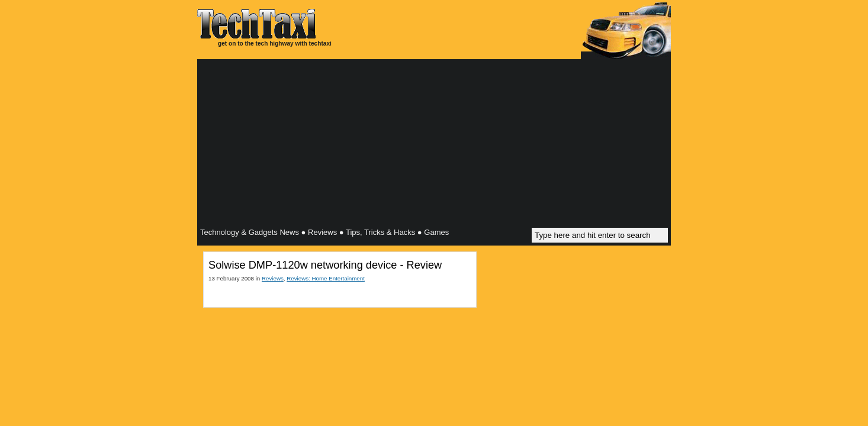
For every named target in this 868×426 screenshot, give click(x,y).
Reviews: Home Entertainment (326, 278)
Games (436, 232)
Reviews (322, 232)
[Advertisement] (434, 145)
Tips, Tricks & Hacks (380, 232)
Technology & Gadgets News (250, 232)
